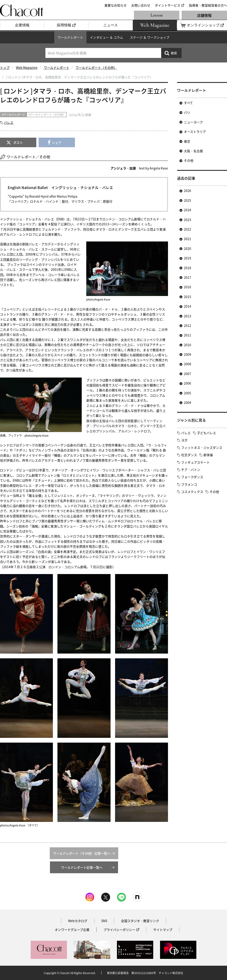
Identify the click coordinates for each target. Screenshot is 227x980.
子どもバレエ (207, 433)
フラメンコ (189, 484)
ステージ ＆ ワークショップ (150, 37)
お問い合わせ (141, 5)
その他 (189, 160)
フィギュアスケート (195, 462)
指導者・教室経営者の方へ (208, 5)
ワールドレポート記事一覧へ (82, 867)
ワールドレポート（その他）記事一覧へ (82, 853)
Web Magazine (27, 67)
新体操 (208, 455)
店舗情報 (204, 15)
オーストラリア (195, 132)
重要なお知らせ (116, 5)
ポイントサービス (168, 5)
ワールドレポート (70, 37)
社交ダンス (189, 455)
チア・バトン (191, 470)
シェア (57, 142)
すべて (188, 103)
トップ (5, 67)
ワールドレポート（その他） (96, 67)
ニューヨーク (193, 122)
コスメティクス (192, 492)
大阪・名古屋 (193, 151)
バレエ (9, 122)
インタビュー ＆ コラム (106, 37)
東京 (187, 141)
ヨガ (184, 440)
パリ (187, 112)
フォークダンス (192, 477)
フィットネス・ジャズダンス (202, 448)
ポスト (18, 142)
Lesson (157, 15)
